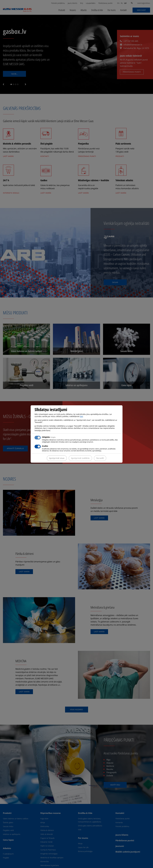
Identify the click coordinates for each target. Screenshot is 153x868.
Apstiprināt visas (57, 458)
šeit (81, 416)
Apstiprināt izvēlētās (80, 458)
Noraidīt (100, 458)
